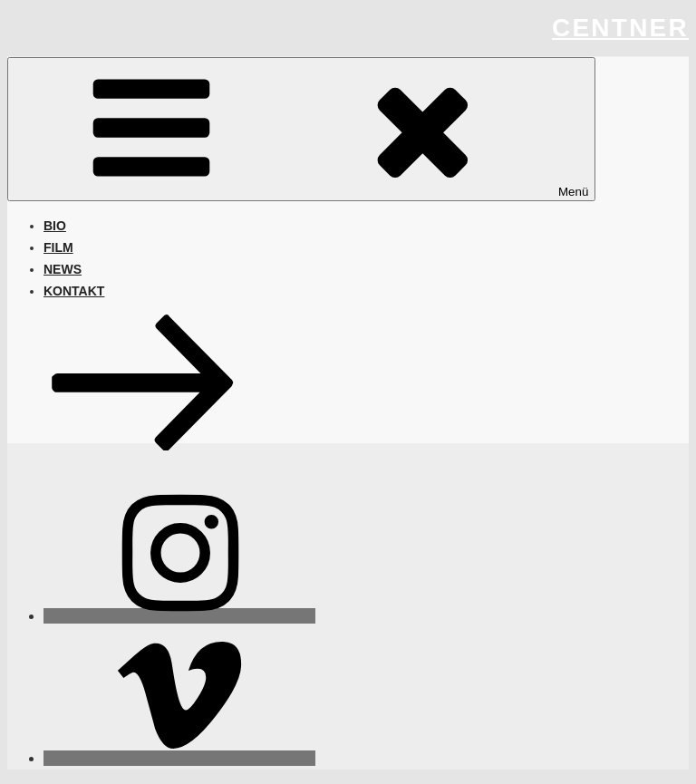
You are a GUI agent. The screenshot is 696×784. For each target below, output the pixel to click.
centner (620, 28)
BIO (55, 226)
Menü (301, 129)
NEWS (63, 269)
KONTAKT (74, 291)
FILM (58, 247)
